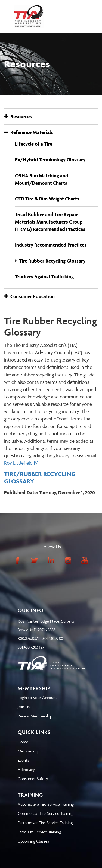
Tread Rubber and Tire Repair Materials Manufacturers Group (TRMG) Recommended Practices (50, 222)
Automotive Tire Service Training (46, 804)
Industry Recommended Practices (51, 245)
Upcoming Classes (33, 841)
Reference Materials (29, 132)
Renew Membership (35, 716)
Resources (18, 117)
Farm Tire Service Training (39, 832)
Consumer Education (29, 296)
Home (23, 742)
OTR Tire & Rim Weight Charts (47, 199)
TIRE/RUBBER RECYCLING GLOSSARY (40, 478)
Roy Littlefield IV (21, 463)
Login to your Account (37, 698)
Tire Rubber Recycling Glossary (52, 261)
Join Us (24, 707)
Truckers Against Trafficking (44, 277)
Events (23, 760)
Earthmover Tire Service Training (45, 823)
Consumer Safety (33, 779)
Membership (29, 751)
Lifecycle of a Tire (34, 144)
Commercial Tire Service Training (45, 813)
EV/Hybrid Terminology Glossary (50, 160)
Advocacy (26, 769)
